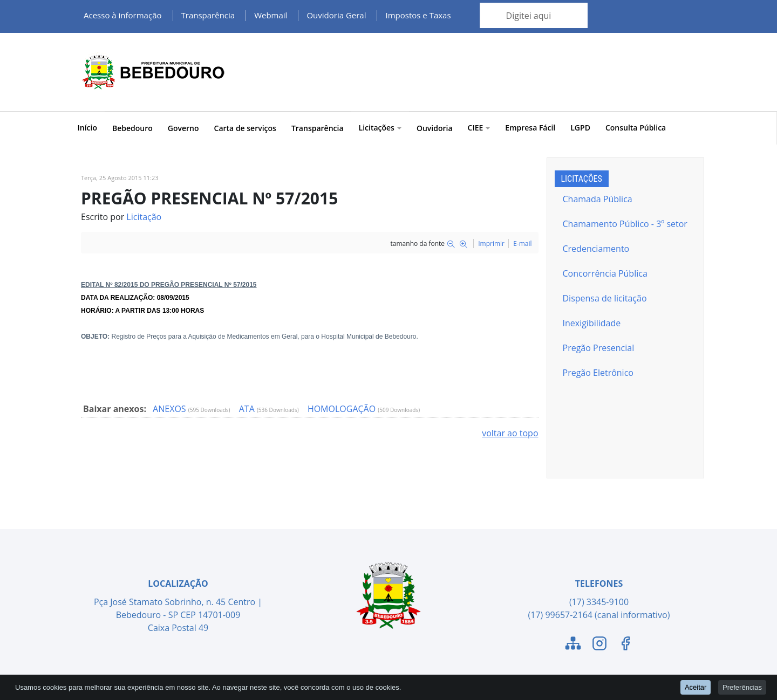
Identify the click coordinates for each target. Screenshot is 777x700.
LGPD (580, 128)
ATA (248, 409)
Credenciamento (596, 249)
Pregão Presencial (599, 348)
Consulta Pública (636, 128)
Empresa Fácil (530, 128)
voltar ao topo (510, 433)
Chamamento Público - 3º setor (625, 224)
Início (87, 128)
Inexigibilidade (592, 323)
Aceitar (696, 687)
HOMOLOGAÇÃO (343, 409)
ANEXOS (171, 409)
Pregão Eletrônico (598, 373)
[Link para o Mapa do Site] (573, 645)
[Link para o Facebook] (625, 645)
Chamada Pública (598, 199)
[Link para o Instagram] (599, 645)
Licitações (380, 128)
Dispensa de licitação (605, 298)
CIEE (479, 128)
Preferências (742, 687)
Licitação (144, 217)
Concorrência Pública (605, 273)
